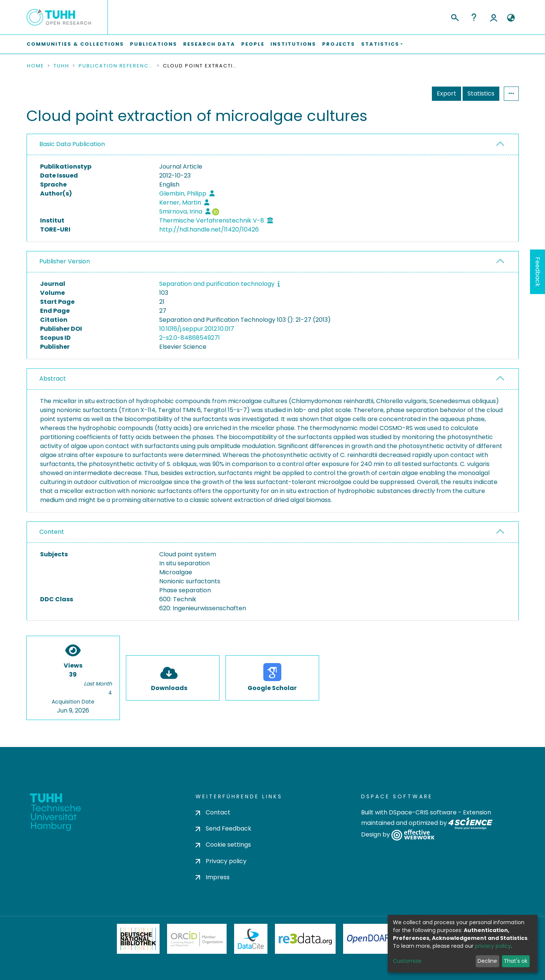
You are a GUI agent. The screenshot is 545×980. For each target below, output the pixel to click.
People (253, 44)
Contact (213, 812)
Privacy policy (221, 861)
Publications (154, 44)
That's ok (516, 961)
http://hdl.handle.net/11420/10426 (209, 229)
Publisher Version (65, 261)
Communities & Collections (75, 44)
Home (36, 66)
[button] (511, 18)
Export (446, 93)
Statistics (481, 93)
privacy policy (493, 946)
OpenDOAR (369, 939)
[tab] (273, 145)
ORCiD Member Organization (197, 939)
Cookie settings (223, 845)
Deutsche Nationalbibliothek (138, 939)
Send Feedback (223, 828)
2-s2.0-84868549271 (190, 338)
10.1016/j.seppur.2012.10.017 (197, 329)
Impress (213, 877)
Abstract (53, 379)
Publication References (116, 66)
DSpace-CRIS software (423, 812)
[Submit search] (455, 16)
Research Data (209, 44)
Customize (407, 961)
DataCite (251, 939)
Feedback (538, 272)
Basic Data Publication (72, 144)
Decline (487, 961)
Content (52, 532)
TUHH (61, 66)
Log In (494, 17)
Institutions (293, 44)
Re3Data (305, 939)
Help (474, 17)
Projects (339, 44)
